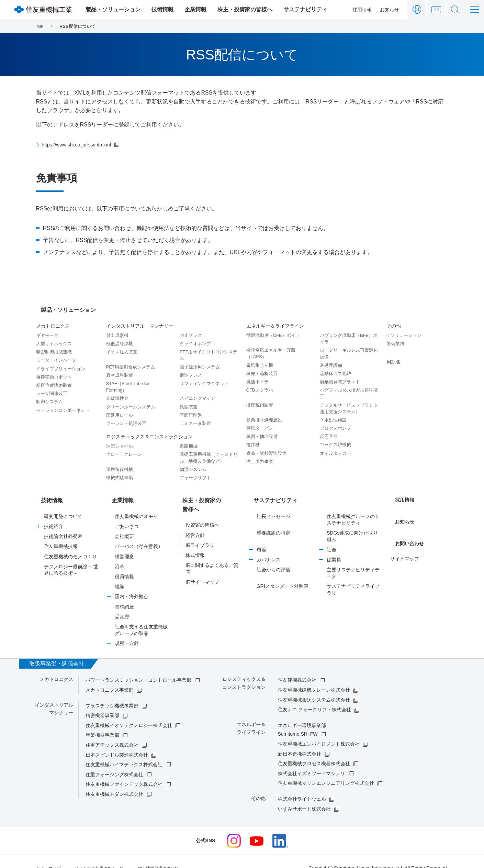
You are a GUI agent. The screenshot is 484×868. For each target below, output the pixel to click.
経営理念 (124, 544)
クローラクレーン (124, 448)
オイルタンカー (335, 447)
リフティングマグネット (204, 377)
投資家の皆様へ (202, 504)
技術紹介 (54, 514)
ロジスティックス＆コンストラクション (149, 430)
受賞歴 (122, 604)
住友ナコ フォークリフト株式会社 (315, 697)
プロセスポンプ (335, 422)
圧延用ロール (120, 409)
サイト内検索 (455, 9)
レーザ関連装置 (52, 387)
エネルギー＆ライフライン (275, 320)
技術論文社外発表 (63, 524)
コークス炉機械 (335, 438)
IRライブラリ (200, 524)
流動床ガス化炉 (335, 367)
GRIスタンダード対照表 (283, 574)
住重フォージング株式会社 (114, 762)
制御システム (49, 395)
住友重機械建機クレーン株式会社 (314, 678)
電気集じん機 (260, 359)
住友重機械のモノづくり (70, 544)
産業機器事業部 (102, 723)
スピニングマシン (198, 392)
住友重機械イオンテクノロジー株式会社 (129, 713)
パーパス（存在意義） (139, 534)
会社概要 (124, 524)
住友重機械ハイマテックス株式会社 (124, 752)
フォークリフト (195, 471)
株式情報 (195, 534)
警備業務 (395, 337)
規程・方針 (127, 631)
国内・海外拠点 (132, 584)
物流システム (193, 463)
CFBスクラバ (260, 384)
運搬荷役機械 (120, 463)
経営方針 (195, 514)
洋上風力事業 (260, 455)
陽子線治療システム (200, 361)
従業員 (334, 547)
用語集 (394, 356)
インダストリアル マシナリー (140, 320)
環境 (261, 537)
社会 (331, 537)
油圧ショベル (120, 440)
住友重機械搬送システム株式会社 (314, 688)
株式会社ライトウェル (302, 787)
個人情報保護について (174, 855)
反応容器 (329, 430)
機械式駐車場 (120, 471)
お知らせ (390, 10)
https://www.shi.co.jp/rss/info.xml (82, 145)
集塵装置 (189, 401)
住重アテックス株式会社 (112, 733)
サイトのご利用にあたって (108, 855)
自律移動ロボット (54, 371)
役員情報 (124, 564)
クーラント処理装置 (126, 417)
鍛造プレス (191, 369)
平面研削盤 (191, 409)
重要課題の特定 (273, 520)
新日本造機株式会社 (300, 741)
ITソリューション (404, 329)
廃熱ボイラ (257, 376)
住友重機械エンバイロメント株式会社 (319, 732)
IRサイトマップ (202, 561)
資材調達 (124, 594)
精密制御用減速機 (54, 346)
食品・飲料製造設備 (266, 447)
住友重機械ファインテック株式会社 (124, 772)
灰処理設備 (331, 359)
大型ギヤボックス (54, 337)
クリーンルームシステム (131, 401)
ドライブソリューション (61, 362)
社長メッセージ (273, 504)
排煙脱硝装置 (260, 399)
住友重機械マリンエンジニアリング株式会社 (326, 771)
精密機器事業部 (102, 703)
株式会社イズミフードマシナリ (312, 761)
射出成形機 (117, 329)
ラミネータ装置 (195, 417)
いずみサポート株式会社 (304, 796)
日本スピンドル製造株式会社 (117, 743)
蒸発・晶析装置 (262, 367)
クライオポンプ (195, 337)
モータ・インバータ (56, 354)
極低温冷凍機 (120, 337)
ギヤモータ (47, 329)
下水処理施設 (333, 414)
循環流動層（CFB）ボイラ (273, 329)
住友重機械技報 (61, 534)
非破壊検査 (117, 392)
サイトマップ (405, 537)
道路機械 (189, 440)
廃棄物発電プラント (340, 376)
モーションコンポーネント (63, 404)
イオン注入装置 (122, 346)
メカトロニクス (53, 320)
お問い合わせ (436, 9)
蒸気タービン (260, 422)
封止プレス (191, 329)
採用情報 (362, 10)
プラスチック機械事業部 (112, 693)
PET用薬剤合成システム (131, 361)
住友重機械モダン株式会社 (114, 782)
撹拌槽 (253, 438)
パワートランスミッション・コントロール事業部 (138, 668)
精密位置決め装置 (54, 379)
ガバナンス (269, 547)
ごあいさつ (127, 514)
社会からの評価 (273, 557)
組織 (120, 574)
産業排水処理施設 (264, 414)
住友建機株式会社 (297, 668)
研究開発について (63, 504)
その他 (394, 320)
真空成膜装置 (120, 369)
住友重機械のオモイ (136, 504)
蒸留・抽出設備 (262, 430)
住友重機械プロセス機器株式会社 (314, 751)
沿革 (120, 554)
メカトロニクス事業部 (110, 678)
